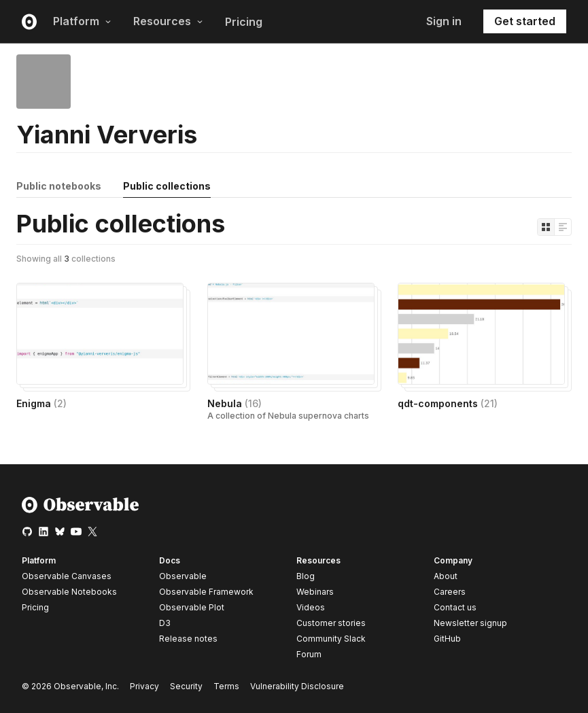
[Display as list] (563, 227)
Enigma (41, 403)
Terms (226, 686)
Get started (525, 21)
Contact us (455, 608)
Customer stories (331, 623)
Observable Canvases (67, 576)
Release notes (188, 639)
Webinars (315, 592)
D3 (165, 623)
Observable (183, 576)
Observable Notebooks (69, 592)
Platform (82, 21)
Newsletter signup (470, 623)
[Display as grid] (546, 227)
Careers (450, 592)
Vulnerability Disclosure (297, 686)
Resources (168, 21)
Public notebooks (59, 186)
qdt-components (448, 403)
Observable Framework (206, 592)
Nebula (235, 403)
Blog (306, 576)
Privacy (144, 686)
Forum (309, 654)
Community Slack (331, 639)
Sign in (444, 21)
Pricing (244, 22)
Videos (311, 607)
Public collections (167, 186)
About (446, 576)
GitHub (447, 639)
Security (186, 686)
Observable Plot (192, 607)
